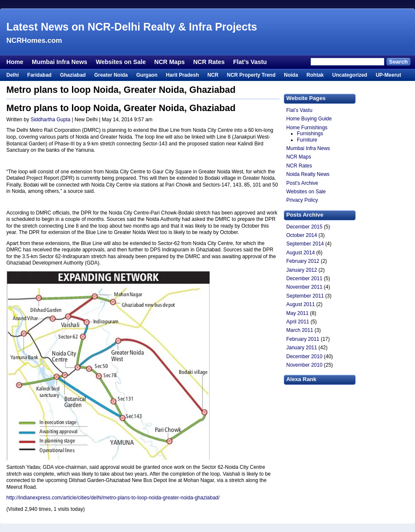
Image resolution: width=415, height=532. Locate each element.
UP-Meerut (388, 75)
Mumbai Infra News (59, 62)
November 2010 (304, 365)
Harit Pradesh (183, 75)
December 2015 (304, 227)
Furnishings (310, 134)
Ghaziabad (73, 75)
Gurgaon (147, 75)
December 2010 (304, 357)
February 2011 (303, 339)
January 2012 (302, 270)
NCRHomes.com (34, 40)
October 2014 (302, 235)
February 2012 (303, 261)
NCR (213, 75)
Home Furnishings (307, 128)
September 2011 (305, 296)
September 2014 (305, 244)
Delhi (12, 75)
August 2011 (300, 304)
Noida (291, 75)
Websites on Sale (121, 62)
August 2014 (300, 253)
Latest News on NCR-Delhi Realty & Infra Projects (132, 27)
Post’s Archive (302, 183)
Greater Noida (111, 75)
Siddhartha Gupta (50, 120)
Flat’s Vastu (250, 62)
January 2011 (302, 348)
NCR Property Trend (251, 75)
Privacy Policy (302, 200)
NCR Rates (209, 62)
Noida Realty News (308, 174)
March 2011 (300, 330)
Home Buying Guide (309, 119)
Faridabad (39, 75)
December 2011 (304, 279)
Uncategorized (350, 75)
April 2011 (298, 322)
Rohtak (315, 75)
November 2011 (304, 287)
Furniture (307, 140)
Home (15, 62)
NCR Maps (169, 62)
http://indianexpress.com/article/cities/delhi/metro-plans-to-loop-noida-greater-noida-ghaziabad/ (113, 498)
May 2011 (297, 313)
